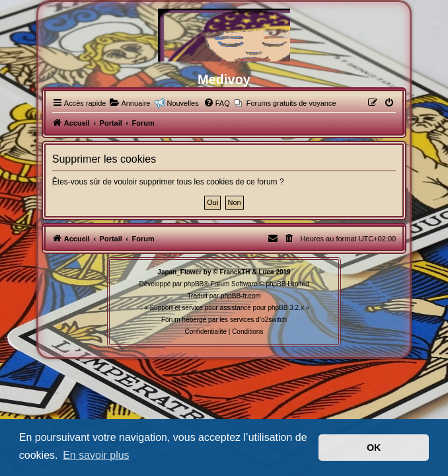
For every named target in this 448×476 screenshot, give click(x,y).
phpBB (194, 284)
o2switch (274, 320)
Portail (111, 123)
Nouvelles (182, 103)
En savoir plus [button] (96, 455)
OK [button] (374, 448)
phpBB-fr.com (241, 296)
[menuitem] (130, 103)
